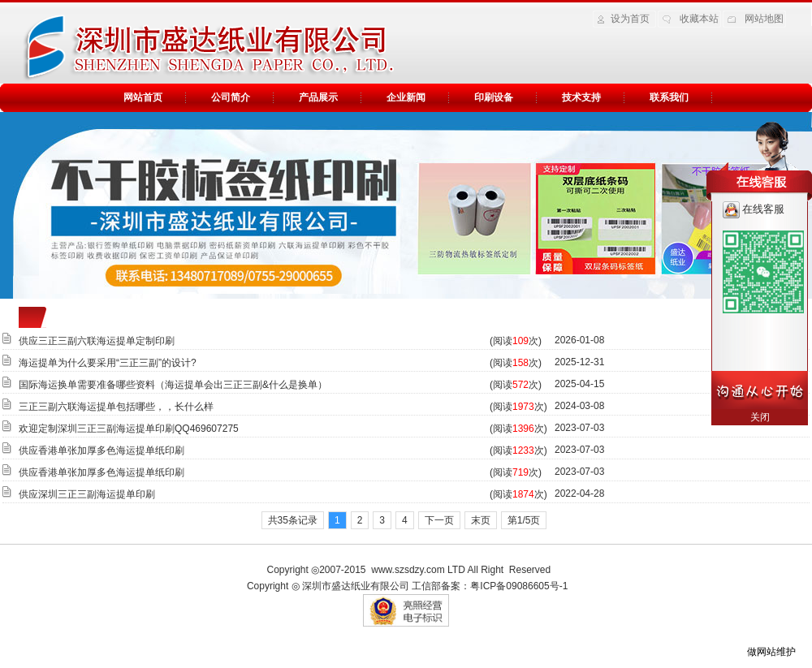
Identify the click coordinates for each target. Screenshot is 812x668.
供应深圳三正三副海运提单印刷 (87, 494)
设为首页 (630, 19)
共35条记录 (293, 520)
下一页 (439, 520)
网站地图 (764, 19)
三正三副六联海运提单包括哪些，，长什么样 (116, 407)
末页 (481, 520)
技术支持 (581, 97)
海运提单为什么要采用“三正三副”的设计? (108, 363)
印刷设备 (494, 97)
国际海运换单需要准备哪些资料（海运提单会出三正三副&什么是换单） (173, 385)
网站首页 (143, 97)
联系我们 (669, 97)
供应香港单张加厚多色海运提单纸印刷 (101, 450)
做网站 (762, 652)
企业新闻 (406, 97)
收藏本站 (699, 19)
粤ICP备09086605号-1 (519, 586)
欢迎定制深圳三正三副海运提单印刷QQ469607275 (129, 429)
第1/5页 (524, 520)
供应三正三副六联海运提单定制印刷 (97, 341)
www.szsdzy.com (408, 570)
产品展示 (318, 97)
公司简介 (231, 97)
